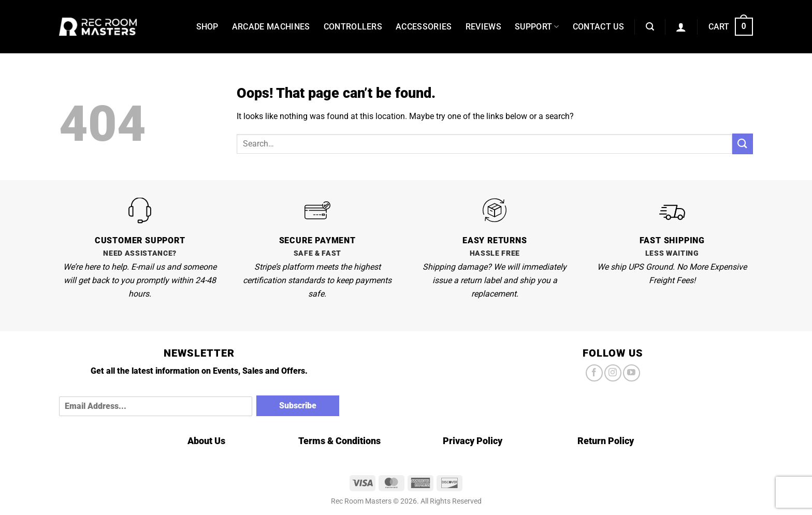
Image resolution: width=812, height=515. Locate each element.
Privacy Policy (473, 441)
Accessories (424, 27)
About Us (206, 441)
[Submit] (743, 144)
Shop (207, 27)
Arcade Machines (271, 27)
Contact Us (598, 27)
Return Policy (606, 441)
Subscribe (298, 406)
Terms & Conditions (339, 441)
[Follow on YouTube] (632, 373)
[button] (650, 27)
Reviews (483, 27)
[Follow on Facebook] (594, 373)
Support (537, 27)
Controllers (353, 27)
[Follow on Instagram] (613, 373)
